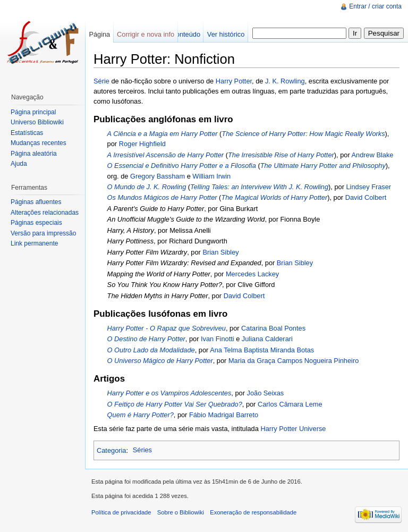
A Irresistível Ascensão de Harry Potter (166, 155)
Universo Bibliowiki (37, 122)
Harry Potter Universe (293, 429)
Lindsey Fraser (369, 187)
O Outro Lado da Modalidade (151, 350)
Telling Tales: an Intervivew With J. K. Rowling (259, 187)
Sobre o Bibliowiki (181, 512)
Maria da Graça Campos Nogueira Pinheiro (294, 361)
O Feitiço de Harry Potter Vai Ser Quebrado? (175, 404)
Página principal (33, 112)
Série (101, 81)
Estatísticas (27, 133)
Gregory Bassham (158, 176)
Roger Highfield (142, 144)
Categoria (112, 450)
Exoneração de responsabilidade (253, 512)
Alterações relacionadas (45, 213)
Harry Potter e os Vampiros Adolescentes (169, 393)
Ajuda (19, 164)
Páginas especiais (36, 223)
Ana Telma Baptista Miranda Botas (262, 350)
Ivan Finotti (218, 339)
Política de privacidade (121, 512)
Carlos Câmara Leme (290, 404)
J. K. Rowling (285, 81)
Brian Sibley (220, 252)
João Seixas (266, 393)
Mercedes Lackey (252, 274)
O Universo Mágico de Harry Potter (160, 361)
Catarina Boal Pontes (273, 328)
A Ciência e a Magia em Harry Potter (163, 134)
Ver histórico (226, 34)
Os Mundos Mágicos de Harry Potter (162, 197)
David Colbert (366, 197)
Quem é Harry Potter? (141, 415)
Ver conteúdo (180, 34)
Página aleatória (34, 154)
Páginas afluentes (36, 202)
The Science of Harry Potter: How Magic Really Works (303, 134)
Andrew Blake (373, 155)
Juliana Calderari (267, 339)
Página (99, 34)
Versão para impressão (43, 233)
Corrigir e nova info (146, 34)
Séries (142, 450)
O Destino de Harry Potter (146, 339)
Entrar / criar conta (375, 6)
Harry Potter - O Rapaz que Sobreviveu (167, 328)
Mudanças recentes (39, 143)
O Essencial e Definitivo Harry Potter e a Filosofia (182, 166)
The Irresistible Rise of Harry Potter (281, 155)
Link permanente (34, 243)
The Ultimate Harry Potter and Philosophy (323, 166)
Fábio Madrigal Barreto (224, 415)
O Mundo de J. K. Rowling (147, 187)
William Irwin (211, 176)
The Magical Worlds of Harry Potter (274, 197)
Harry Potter (234, 81)
